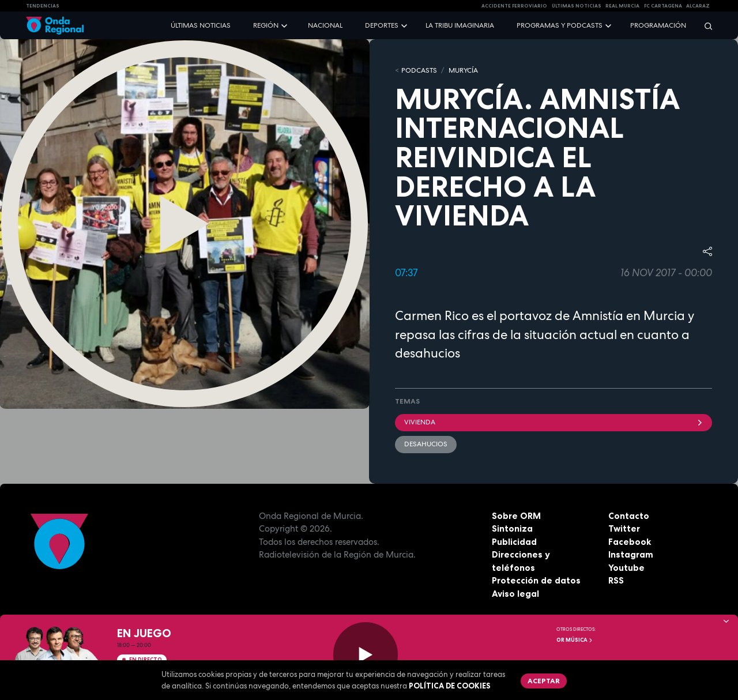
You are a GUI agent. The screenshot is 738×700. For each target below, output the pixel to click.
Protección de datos (536, 580)
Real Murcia (622, 6)
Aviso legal (515, 594)
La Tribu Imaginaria (460, 25)
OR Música (575, 640)
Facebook (630, 542)
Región (266, 25)
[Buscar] (705, 26)
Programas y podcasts (560, 25)
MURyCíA (463, 70)
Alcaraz (698, 6)
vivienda (553, 422)
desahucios (426, 444)
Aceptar (544, 681)
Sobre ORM (516, 516)
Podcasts (419, 70)
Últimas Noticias (577, 6)
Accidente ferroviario (514, 6)
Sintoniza (512, 528)
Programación (658, 25)
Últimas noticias (201, 25)
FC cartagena (663, 6)
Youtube (626, 568)
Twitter (624, 528)
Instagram (631, 554)
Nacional (325, 25)
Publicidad (514, 542)
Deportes (382, 25)
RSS (616, 580)
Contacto (629, 516)
